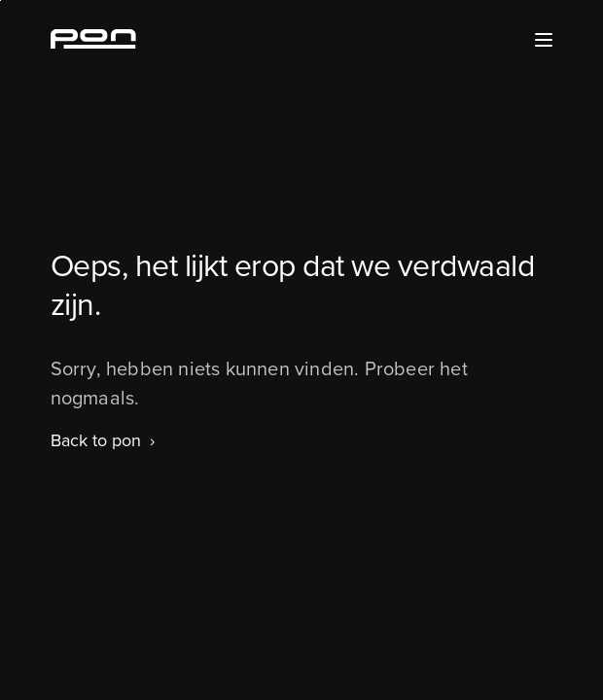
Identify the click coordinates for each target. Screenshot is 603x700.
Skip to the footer (0, 0)
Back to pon (96, 440)
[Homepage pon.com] (93, 43)
